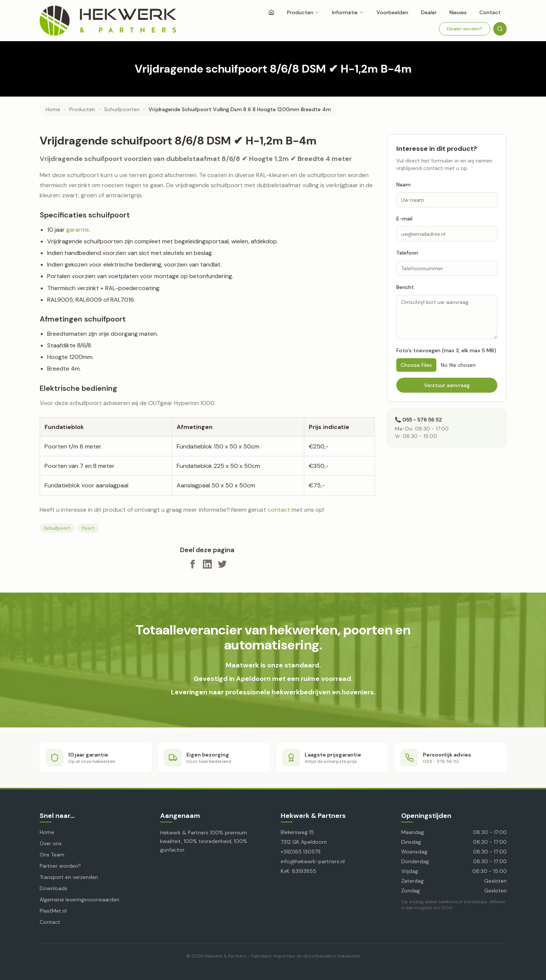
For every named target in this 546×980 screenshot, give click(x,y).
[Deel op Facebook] (192, 564)
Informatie (348, 12)
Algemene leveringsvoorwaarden (80, 900)
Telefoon (407, 253)
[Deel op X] (222, 564)
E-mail (404, 219)
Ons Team (52, 855)
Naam (403, 185)
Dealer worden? (465, 29)
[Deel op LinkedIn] (207, 564)
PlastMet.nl (53, 911)
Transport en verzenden (69, 877)
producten (82, 109)
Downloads (54, 888)
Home (53, 109)
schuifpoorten (122, 109)
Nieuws (458, 12)
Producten (303, 12)
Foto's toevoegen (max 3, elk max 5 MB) (446, 350)
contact (279, 510)
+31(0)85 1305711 (301, 852)
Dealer (429, 12)
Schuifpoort (57, 528)
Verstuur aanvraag (447, 385)
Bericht (405, 287)
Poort (88, 528)
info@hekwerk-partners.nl (313, 861)
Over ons (51, 843)
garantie (78, 230)
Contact (490, 12)
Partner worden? (60, 866)
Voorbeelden (392, 12)
